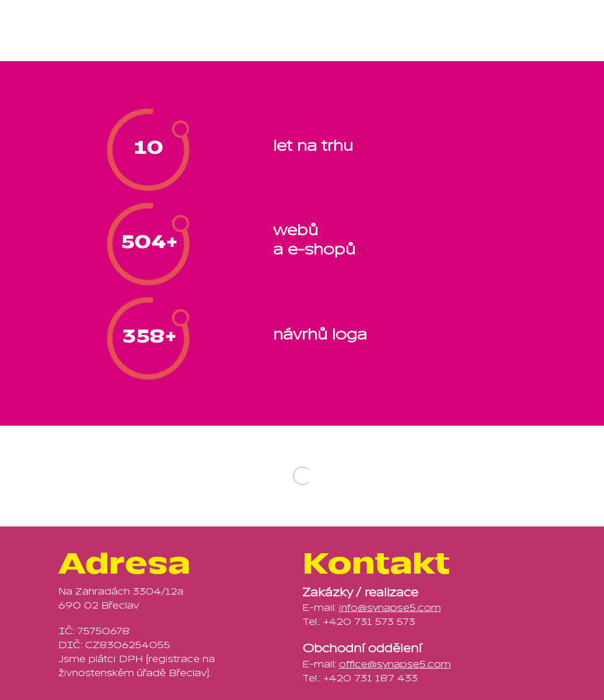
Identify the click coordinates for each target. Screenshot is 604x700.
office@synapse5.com (395, 664)
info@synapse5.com (390, 608)
